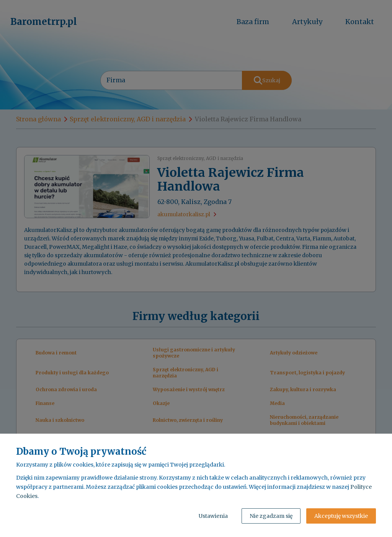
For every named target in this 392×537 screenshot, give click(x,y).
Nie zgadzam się (271, 516)
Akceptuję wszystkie (341, 516)
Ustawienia (213, 516)
